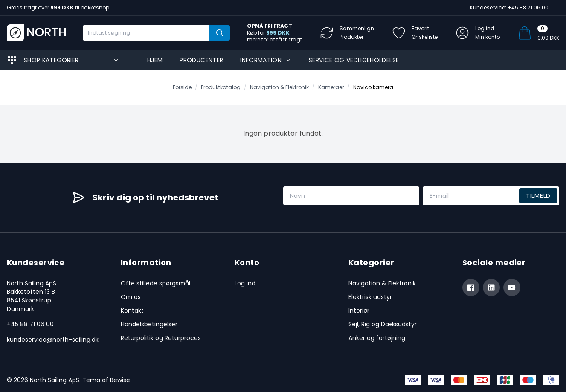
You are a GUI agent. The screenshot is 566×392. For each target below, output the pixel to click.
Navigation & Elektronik (382, 283)
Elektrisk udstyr (370, 297)
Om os (131, 297)
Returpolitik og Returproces (161, 338)
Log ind (245, 283)
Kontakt (132, 311)
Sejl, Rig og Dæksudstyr (383, 324)
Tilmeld (538, 196)
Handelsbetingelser (149, 324)
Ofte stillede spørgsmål (155, 283)
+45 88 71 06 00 (30, 324)
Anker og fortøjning (377, 338)
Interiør (359, 311)
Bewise (120, 380)
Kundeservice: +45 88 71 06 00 (509, 7)
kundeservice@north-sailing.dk (53, 340)
